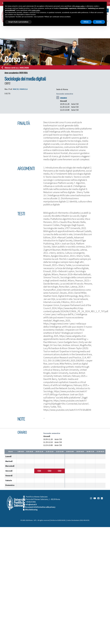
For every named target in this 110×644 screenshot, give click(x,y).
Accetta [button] (99, 22)
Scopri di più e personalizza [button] (18, 22)
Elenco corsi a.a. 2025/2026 (16, 68)
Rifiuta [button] (86, 22)
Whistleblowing (31, 510)
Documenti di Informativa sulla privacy (40, 507)
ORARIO (64, 98)
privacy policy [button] (80, 6)
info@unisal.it (31, 505)
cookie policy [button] (36, 10)
